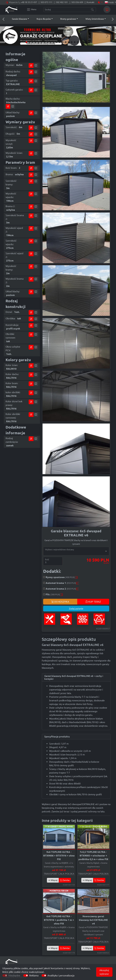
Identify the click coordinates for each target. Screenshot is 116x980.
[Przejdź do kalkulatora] (31, 65)
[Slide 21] (87, 42)
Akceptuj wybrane (104, 972)
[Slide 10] (54, 42)
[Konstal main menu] (32, 10)
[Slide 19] (81, 42)
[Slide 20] (84, 42)
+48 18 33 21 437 (29, 2)
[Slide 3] (32, 42)
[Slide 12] (60, 42)
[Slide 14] (66, 42)
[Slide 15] (69, 42)
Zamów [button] (65, 880)
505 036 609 (77, 2)
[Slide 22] (90, 42)
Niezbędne (14, 975)
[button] (18, 19)
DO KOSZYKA (60, 602)
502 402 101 (62, 2)
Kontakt (91, 2)
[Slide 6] (41, 42)
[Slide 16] (72, 42)
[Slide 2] (29, 42)
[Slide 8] (48, 42)
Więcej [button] (53, 880)
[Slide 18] (78, 42)
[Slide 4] (35, 42)
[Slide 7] (44, 42)
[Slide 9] (51, 42)
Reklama (34, 975)
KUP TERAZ (93, 602)
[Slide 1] (26, 42)
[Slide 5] (38, 42)
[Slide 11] (57, 42)
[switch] (26, 975)
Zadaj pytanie (76, 609)
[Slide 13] (63, 42)
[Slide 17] (75, 42)
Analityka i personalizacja (61, 975)
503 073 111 (46, 2)
